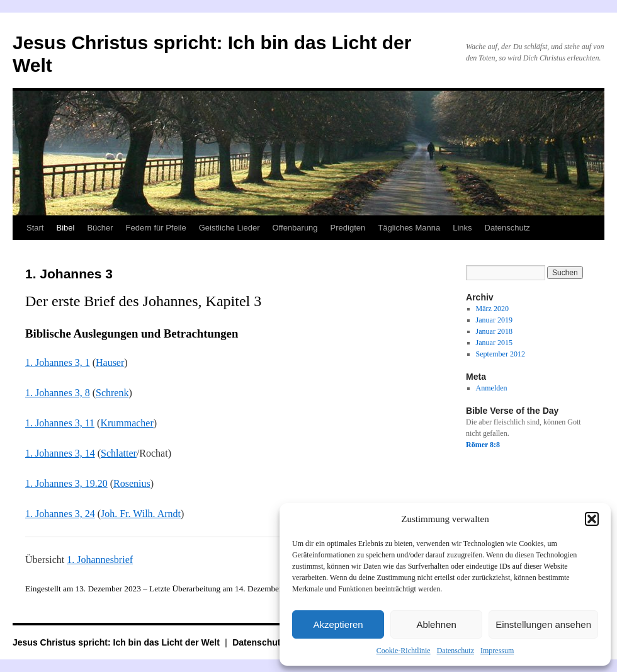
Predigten (348, 228)
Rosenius (132, 483)
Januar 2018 (494, 331)
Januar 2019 (494, 320)
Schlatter (119, 453)
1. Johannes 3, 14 (60, 453)
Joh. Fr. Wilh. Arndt (141, 514)
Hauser (110, 362)
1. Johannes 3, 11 (60, 423)
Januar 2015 (494, 343)
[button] (592, 519)
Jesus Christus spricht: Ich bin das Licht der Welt (117, 642)
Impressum (497, 651)
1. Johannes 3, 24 (60, 514)
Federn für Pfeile (156, 228)
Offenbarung (295, 228)
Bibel (65, 228)
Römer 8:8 (483, 445)
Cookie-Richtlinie (404, 651)
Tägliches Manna (409, 228)
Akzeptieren (338, 624)
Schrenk (112, 393)
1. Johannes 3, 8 (58, 393)
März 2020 (492, 309)
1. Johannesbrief (100, 560)
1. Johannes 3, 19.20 (66, 483)
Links (462, 228)
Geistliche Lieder (229, 228)
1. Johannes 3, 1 (58, 362)
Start (35, 228)
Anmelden (492, 388)
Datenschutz (456, 651)
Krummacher (127, 423)
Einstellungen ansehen (543, 624)
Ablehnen (436, 624)
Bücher (100, 228)
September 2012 (501, 354)
